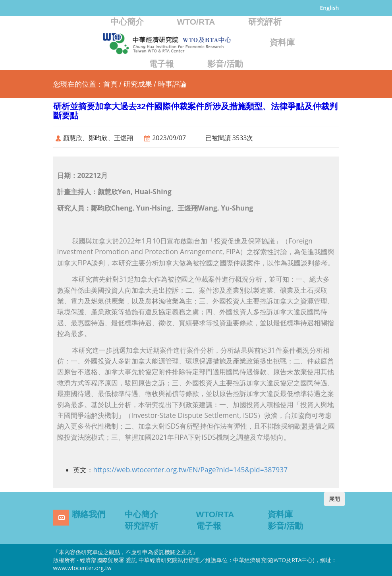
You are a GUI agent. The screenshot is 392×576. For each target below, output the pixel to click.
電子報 (161, 64)
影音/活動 (225, 64)
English (330, 8)
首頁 (110, 84)
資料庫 (282, 42)
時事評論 (172, 84)
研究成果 (138, 84)
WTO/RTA (196, 22)
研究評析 (265, 22)
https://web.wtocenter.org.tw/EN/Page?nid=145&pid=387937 (191, 470)
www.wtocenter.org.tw (82, 568)
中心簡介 (127, 22)
